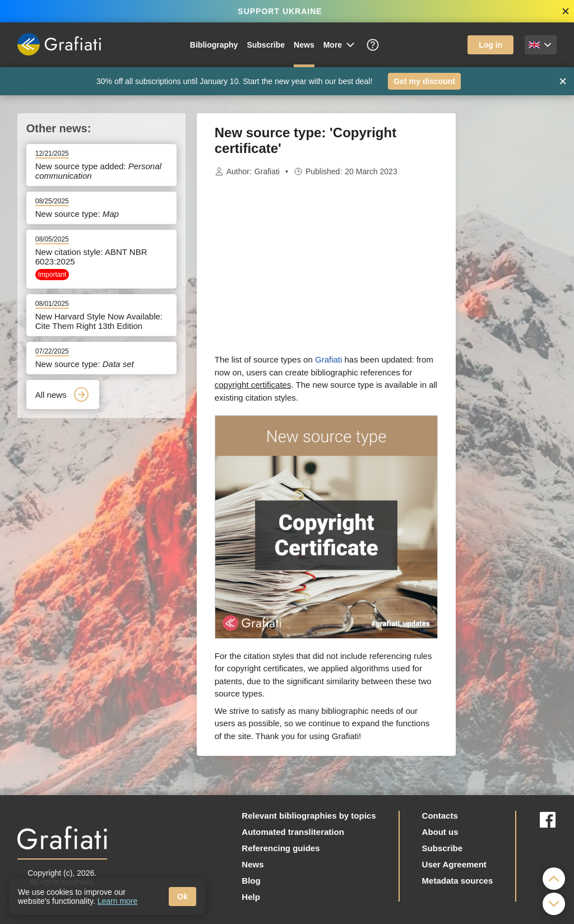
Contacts (440, 816)
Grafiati (267, 171)
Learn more (118, 901)
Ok (182, 897)
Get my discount (424, 81)
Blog (251, 881)
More (340, 45)
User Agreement (454, 864)
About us (440, 832)
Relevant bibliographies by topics (309, 816)
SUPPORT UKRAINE (280, 11)
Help (251, 897)
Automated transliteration (293, 832)
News (304, 45)
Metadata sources (458, 881)
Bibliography (214, 45)
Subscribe (266, 45)
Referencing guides (281, 848)
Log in (490, 45)
